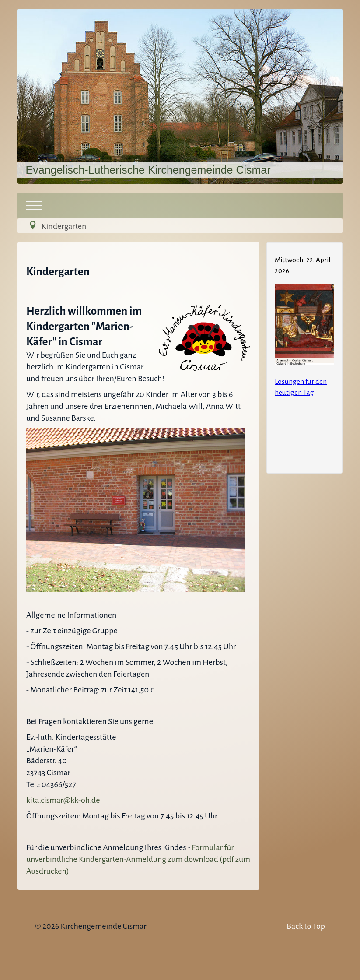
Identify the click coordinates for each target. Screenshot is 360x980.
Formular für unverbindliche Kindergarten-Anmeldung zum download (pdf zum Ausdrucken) (138, 859)
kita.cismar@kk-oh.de (63, 800)
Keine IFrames (304, 356)
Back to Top (306, 926)
